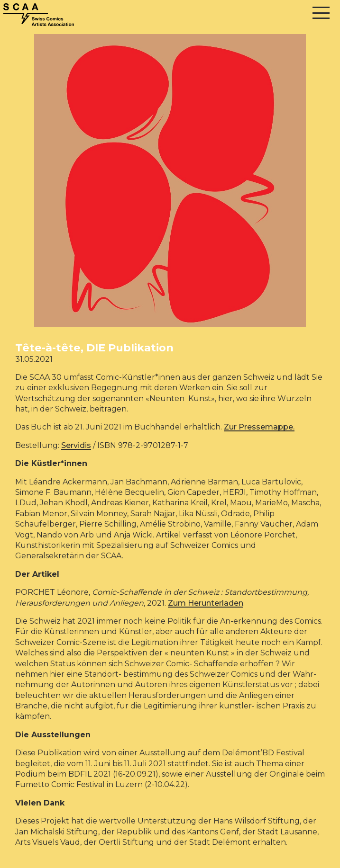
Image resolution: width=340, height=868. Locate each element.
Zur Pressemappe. (259, 427)
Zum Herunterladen (206, 603)
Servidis (76, 445)
